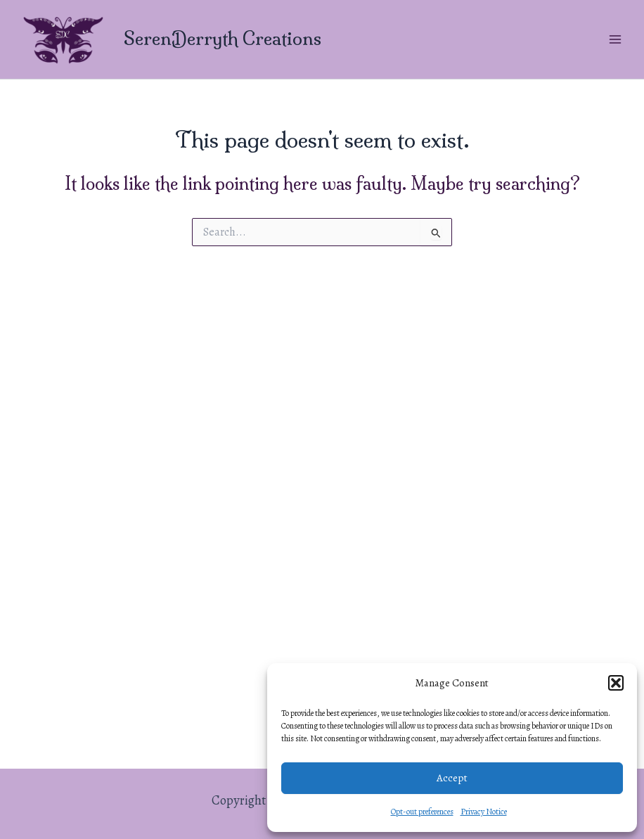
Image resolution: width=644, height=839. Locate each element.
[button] (616, 683)
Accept (452, 778)
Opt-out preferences (422, 812)
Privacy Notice (484, 812)
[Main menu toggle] (615, 39)
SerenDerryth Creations (223, 39)
